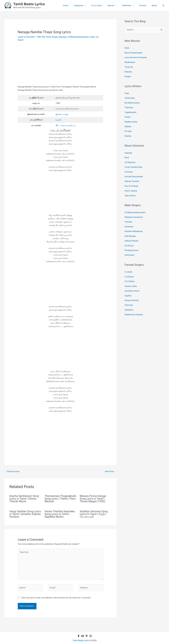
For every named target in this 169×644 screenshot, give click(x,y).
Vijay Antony (130, 189)
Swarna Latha (131, 277)
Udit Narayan (130, 229)
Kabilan (128, 123)
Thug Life (129, 66)
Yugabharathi (131, 109)
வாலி (58, 116)
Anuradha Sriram (132, 282)
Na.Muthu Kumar (132, 101)
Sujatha (128, 286)
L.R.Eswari (129, 268)
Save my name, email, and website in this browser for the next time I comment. (56, 592)
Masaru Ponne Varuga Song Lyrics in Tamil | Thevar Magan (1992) (93, 495)
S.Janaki (128, 263)
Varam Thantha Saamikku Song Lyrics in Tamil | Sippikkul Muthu (60, 510)
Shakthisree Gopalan (134, 304)
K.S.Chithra (130, 273)
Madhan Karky (131, 119)
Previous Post (12, 468)
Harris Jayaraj (131, 185)
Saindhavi (129, 300)
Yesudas (128, 215)
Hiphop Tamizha (132, 176)
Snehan (128, 132)
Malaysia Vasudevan (134, 211)
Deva (127, 153)
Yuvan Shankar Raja (133, 162)
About (155, 5)
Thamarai (129, 105)
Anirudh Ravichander (134, 171)
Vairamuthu (130, 96)
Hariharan (129, 220)
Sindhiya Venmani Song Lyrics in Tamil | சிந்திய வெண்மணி (94, 510)
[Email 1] (83, 630)
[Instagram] (91, 630)
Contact (145, 5)
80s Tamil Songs (48, 37)
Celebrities (130, 5)
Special (115, 5)
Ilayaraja (60, 37)
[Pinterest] (87, 630)
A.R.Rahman (130, 158)
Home (74, 5)
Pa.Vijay (128, 128)
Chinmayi (129, 295)
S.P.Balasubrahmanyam (76, 37)
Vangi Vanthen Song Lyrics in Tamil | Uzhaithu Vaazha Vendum (25, 510)
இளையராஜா (62, 111)
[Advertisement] (61, 62)
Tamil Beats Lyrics (29, 4)
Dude (127, 48)
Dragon (128, 75)
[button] (164, 5)
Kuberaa (128, 70)
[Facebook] (79, 630)
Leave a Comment (26, 37)
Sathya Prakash (132, 233)
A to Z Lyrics (103, 5)
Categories (86, 5)
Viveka (128, 114)
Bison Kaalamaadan (134, 52)
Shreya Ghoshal (132, 291)
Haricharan (130, 247)
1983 (38, 37)
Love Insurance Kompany (136, 57)
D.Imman (129, 167)
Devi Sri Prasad (131, 180)
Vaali (89, 37)
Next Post (111, 468)
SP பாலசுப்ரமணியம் (65, 122)
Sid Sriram (129, 238)
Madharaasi (130, 61)
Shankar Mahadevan (134, 224)
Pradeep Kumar (132, 242)
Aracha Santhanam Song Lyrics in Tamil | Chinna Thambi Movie (24, 495)
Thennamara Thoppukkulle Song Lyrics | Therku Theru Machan (60, 495)
